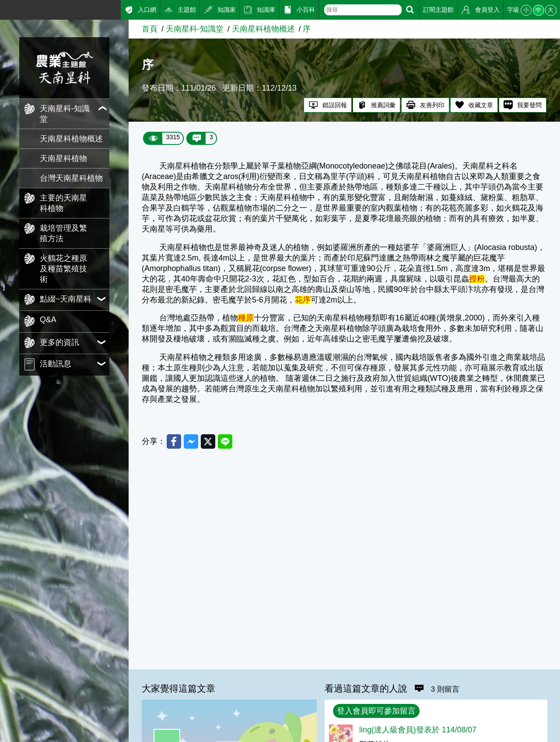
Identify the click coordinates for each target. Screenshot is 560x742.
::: (3, 8)
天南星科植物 (63, 158)
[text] (363, 10)
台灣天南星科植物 (71, 178)
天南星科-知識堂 (195, 29)
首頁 (150, 29)
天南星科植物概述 (71, 139)
